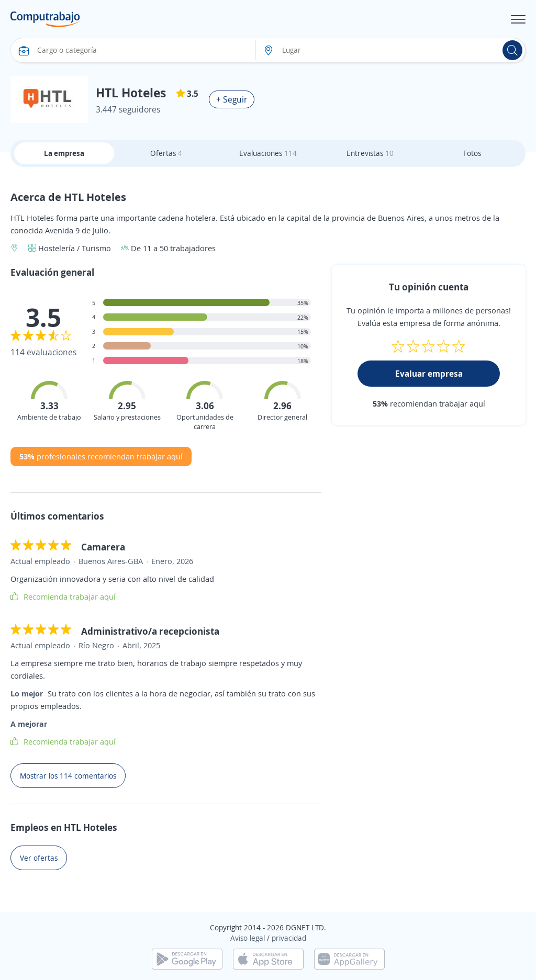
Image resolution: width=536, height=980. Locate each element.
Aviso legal (248, 938)
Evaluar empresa (429, 374)
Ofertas (166, 153)
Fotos (472, 153)
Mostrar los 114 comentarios (68, 776)
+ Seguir (232, 99)
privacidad (289, 938)
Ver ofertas (39, 858)
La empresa (64, 153)
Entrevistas (370, 153)
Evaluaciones (268, 153)
